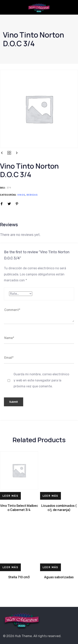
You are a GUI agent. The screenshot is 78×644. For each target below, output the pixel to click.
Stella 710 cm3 (19, 577)
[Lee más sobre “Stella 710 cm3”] (10, 567)
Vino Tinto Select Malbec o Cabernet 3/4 (19, 508)
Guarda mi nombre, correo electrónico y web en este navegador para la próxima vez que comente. (41, 380)
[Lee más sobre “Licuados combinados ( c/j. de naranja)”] (50, 496)
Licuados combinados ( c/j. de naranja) (59, 508)
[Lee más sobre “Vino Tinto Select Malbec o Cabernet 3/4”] (10, 496)
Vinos (21, 195)
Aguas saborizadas (59, 577)
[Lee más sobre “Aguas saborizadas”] (50, 567)
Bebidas (32, 195)
